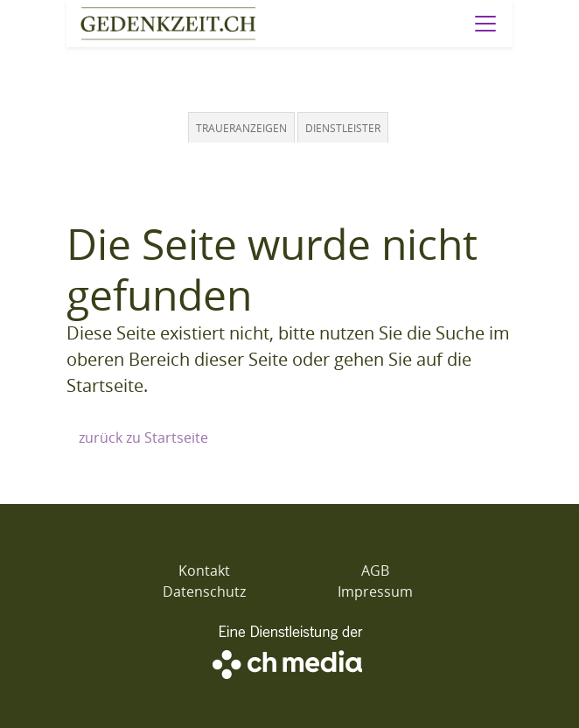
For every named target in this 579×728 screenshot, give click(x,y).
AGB (375, 570)
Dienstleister (343, 128)
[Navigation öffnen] (485, 24)
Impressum (375, 591)
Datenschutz (204, 591)
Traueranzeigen (241, 128)
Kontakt (204, 570)
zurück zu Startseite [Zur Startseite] (143, 437)
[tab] (243, 127)
